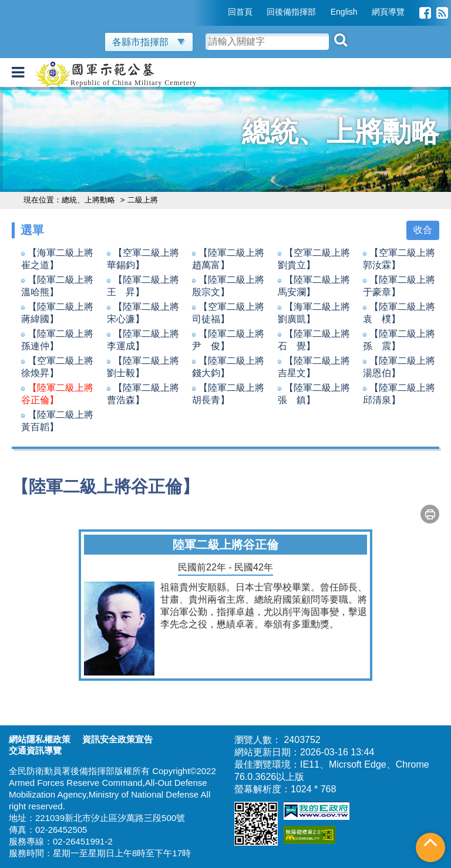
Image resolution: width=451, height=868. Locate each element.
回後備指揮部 (291, 12)
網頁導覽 (388, 12)
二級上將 (144, 200)
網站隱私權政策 (40, 739)
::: (220, 12)
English (344, 12)
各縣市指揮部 (149, 42)
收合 (423, 230)
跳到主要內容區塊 (38, 6)
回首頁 (240, 12)
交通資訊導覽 (35, 750)
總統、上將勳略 (90, 200)
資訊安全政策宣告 (117, 739)
